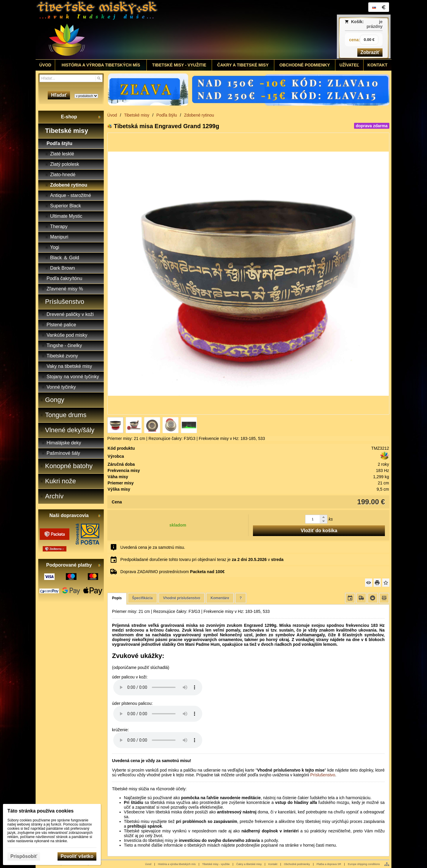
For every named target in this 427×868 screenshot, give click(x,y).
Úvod (148, 864)
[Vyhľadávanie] (71, 78)
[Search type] (86, 96)
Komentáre (220, 598)
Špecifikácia (142, 598)
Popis (117, 598)
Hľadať (59, 95)
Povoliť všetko (77, 856)
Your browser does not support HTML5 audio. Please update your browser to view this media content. (158, 687)
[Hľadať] (99, 78)
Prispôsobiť (24, 856)
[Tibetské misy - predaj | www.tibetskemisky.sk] (169, 30)
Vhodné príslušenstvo (182, 598)
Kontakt (273, 864)
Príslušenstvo (323, 775)
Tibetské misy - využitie (216, 864)
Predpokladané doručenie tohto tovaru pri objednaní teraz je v (202, 559)
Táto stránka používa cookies (40, 811)
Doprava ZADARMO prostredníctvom (173, 572)
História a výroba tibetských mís (177, 864)
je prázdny (375, 24)
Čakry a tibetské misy (249, 864)
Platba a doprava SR (329, 864)
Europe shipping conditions (364, 864)
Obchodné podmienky (297, 864)
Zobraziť (370, 52)
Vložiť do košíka (319, 531)
